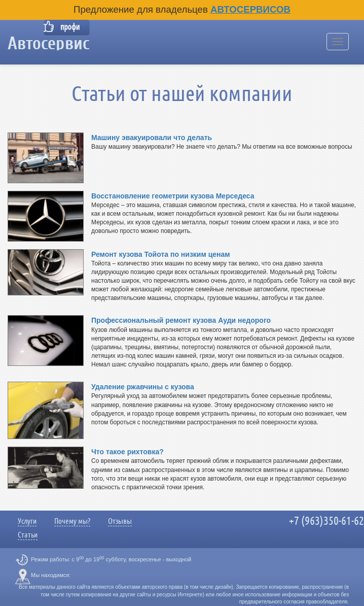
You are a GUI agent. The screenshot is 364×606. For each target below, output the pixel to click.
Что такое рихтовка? (128, 452)
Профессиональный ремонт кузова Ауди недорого (181, 320)
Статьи (28, 535)
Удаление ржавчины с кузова (143, 387)
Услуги (27, 521)
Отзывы (120, 521)
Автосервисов (250, 9)
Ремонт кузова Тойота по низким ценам (161, 254)
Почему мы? (72, 521)
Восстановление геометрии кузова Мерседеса (173, 196)
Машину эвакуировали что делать (152, 138)
